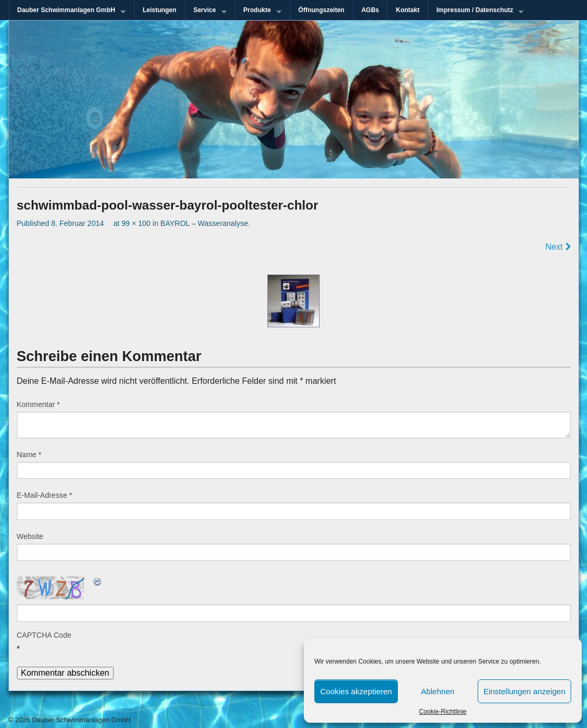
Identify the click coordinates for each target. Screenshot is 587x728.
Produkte (257, 10)
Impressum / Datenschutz (475, 10)
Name (29, 455)
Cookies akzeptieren (356, 691)
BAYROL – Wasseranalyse (204, 223)
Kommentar (39, 404)
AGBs (370, 10)
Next (558, 247)
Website (30, 536)
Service (205, 10)
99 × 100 (136, 223)
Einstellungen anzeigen (524, 691)
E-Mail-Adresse (45, 495)
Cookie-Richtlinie (443, 712)
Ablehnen (438, 691)
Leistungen (160, 10)
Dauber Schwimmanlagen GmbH (66, 10)
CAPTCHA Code (44, 635)
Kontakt (408, 10)
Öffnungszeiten (322, 10)
